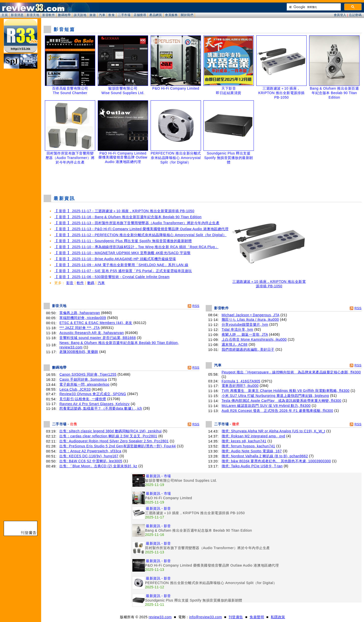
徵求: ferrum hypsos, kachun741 (248, 446)
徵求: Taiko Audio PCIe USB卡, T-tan (252, 466)
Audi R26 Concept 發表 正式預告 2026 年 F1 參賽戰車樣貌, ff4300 (277, 411)
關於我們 (187, 15)
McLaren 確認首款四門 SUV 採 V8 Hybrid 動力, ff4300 (266, 406)
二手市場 (124, 15)
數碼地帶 (64, 15)
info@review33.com (206, 617)
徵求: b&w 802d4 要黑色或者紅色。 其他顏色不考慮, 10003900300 (276, 461)
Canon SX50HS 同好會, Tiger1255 (88, 374)
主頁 (5, 15)
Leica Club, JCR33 (75, 389)
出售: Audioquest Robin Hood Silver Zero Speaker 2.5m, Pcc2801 (114, 441)
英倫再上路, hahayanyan (80, 313)
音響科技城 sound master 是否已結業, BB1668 (97, 338)
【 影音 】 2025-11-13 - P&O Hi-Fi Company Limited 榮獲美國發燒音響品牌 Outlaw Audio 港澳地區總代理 (141, 229)
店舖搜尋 (140, 15)
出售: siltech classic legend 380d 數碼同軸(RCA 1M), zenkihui (110, 431)
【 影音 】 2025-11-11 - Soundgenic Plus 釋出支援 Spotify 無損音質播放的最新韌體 (123, 241)
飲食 (112, 15)
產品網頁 (156, 15)
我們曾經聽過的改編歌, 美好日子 (248, 349)
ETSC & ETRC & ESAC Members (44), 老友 (96, 323)
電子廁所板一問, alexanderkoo (84, 384)
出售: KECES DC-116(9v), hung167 (89, 456)
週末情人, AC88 (235, 344)
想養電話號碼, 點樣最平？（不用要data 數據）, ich (101, 408)
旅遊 (93, 15)
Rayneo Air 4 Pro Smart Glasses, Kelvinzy (94, 404)
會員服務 (171, 15)
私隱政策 (278, 617)
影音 (70, 283)
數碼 (91, 283)
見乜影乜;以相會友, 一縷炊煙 (83, 399)
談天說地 (80, 15)
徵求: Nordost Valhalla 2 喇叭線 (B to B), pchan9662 (265, 456)
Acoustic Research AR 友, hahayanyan (91, 333)
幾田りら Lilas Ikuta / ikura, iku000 (250, 319)
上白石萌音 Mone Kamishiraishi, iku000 (254, 339)
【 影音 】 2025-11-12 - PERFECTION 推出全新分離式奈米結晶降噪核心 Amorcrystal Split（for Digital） (140, 235)
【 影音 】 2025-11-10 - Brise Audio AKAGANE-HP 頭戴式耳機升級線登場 (115, 259)
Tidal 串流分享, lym (237, 329)
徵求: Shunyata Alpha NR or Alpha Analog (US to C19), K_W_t (273, 431)
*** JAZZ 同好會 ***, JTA (79, 328)
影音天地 (33, 15)
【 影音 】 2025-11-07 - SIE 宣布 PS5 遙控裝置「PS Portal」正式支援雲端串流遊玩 (123, 271)
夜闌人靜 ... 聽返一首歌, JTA (245, 334)
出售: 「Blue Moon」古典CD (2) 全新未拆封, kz (98, 466)
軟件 (80, 283)
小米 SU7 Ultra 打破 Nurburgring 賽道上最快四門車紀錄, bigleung (275, 396)
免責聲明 (257, 617)
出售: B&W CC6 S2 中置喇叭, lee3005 (91, 461)
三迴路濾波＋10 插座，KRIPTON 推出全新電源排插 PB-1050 (269, 282)
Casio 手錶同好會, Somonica (83, 379)
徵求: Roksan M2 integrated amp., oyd (253, 436)
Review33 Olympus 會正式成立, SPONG (93, 394)
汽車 (102, 15)
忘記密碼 (355, 15)
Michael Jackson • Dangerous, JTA (251, 315)
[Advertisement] (203, 178)
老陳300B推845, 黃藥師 (79, 352)
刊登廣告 (236, 617)
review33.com (160, 617)
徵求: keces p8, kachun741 (244, 441)
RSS (196, 306)
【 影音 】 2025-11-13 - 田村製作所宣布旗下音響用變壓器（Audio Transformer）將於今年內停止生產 (137, 223)
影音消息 (17, 15)
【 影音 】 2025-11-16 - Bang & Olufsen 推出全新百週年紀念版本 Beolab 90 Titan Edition (128, 217)
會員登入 (340, 15)
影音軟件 (49, 15)
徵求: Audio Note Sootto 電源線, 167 (252, 451)
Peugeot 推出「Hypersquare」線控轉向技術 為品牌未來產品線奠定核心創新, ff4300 (291, 372)
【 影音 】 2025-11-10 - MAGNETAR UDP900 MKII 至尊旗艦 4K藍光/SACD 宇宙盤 (123, 253)
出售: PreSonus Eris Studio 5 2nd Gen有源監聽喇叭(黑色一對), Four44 (118, 446)
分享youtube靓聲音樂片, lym (245, 324)
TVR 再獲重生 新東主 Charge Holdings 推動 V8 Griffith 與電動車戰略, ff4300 (286, 391)
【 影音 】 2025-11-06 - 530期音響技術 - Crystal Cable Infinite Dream (112, 277)
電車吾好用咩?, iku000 (240, 386)
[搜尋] (313, 7)
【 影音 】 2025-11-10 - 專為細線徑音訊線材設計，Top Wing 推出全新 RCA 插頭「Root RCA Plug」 (136, 247)
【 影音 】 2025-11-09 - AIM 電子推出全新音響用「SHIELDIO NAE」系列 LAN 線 (121, 265)
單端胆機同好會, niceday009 (83, 318)
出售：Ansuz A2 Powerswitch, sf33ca (90, 451)
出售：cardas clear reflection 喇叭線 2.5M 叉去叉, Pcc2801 (108, 436)
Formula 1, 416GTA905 (241, 381)
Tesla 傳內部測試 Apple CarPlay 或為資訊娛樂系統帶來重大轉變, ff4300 (281, 401)
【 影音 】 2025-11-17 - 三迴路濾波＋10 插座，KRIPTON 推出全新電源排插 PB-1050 (124, 211)
